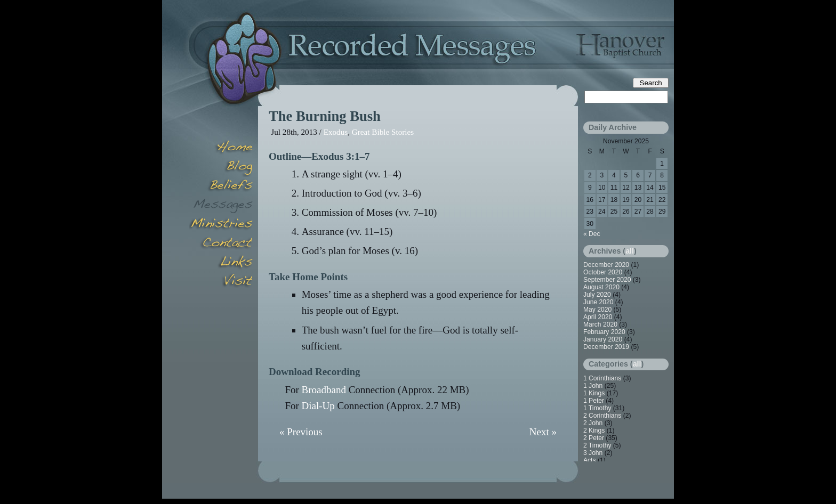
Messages (221, 206)
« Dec (592, 234)
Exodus (336, 132)
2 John (593, 423)
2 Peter (594, 438)
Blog (221, 167)
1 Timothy (597, 408)
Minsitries (221, 225)
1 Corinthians (602, 378)
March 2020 (600, 324)
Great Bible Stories (383, 132)
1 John (593, 386)
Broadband (324, 390)
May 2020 (597, 310)
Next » (543, 432)
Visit (221, 282)
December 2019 (606, 347)
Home (221, 148)
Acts (590, 460)
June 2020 (598, 302)
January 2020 (603, 339)
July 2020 (597, 295)
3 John (593, 453)
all (630, 251)
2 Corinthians (602, 416)
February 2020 (604, 332)
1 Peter (594, 401)
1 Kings (594, 393)
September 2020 (607, 280)
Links (221, 263)
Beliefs (221, 186)
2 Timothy (597, 445)
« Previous (301, 432)
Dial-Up (318, 406)
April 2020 (598, 317)
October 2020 (603, 272)
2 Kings (594, 430)
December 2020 (606, 265)
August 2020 (601, 287)
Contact (221, 244)
